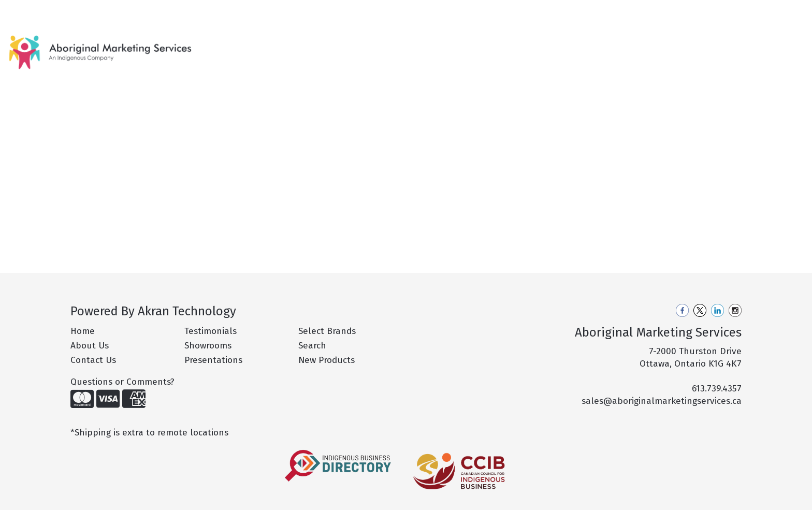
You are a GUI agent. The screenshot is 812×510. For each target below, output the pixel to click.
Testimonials (211, 331)
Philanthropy (188, 11)
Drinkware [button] (513, 45)
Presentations (213, 360)
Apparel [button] (422, 45)
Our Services (93, 11)
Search (670, 11)
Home (21, 11)
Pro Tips (140, 11)
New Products (307, 45)
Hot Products (370, 45)
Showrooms (208, 346)
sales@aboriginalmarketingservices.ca (662, 401)
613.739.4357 (717, 389)
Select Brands (327, 331)
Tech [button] (681, 45)
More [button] (717, 45)
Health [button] (599, 45)
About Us (90, 346)
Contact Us (241, 11)
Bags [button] (466, 45)
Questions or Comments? (122, 382)
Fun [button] (559, 45)
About (50, 11)
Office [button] (642, 45)
